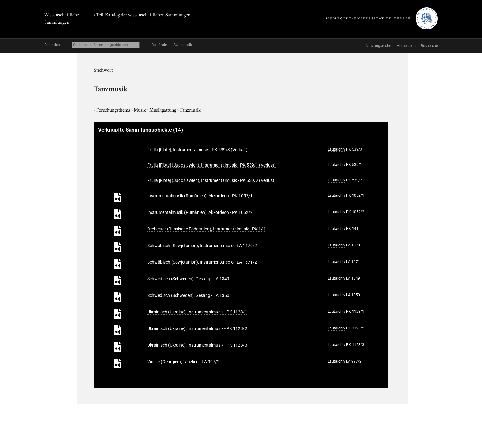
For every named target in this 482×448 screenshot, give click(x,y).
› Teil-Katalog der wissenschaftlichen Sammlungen (142, 14)
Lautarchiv (336, 149)
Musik (140, 109)
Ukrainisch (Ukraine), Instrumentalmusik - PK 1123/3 (197, 345)
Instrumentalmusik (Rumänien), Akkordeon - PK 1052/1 (200, 196)
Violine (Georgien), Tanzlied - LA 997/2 (183, 362)
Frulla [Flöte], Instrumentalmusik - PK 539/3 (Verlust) (197, 150)
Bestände (159, 45)
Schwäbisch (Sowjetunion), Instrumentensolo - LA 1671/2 (202, 262)
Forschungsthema (114, 109)
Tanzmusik (190, 109)
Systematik (183, 45)
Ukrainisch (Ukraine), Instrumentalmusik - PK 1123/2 (197, 328)
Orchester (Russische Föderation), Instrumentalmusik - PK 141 (207, 229)
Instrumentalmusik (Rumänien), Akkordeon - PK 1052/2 (200, 212)
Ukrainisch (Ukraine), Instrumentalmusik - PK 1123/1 (197, 312)
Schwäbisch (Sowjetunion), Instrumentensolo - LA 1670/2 (202, 246)
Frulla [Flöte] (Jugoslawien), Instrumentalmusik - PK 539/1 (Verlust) (211, 165)
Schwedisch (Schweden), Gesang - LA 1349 (188, 279)
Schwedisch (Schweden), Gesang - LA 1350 (188, 295)
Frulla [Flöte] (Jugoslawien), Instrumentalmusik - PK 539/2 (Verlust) (211, 180)
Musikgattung (163, 109)
